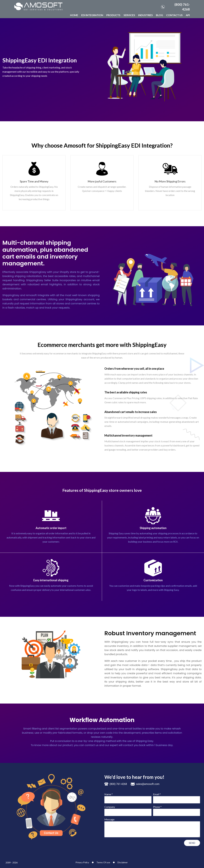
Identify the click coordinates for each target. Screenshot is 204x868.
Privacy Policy (82, 862)
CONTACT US (174, 15)
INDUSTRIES (145, 15)
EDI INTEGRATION (92, 15)
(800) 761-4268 (175, 7)
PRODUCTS (113, 15)
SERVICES (129, 15)
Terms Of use (103, 862)
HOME (74, 15)
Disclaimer (123, 862)
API (188, 15)
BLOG (159, 15)
